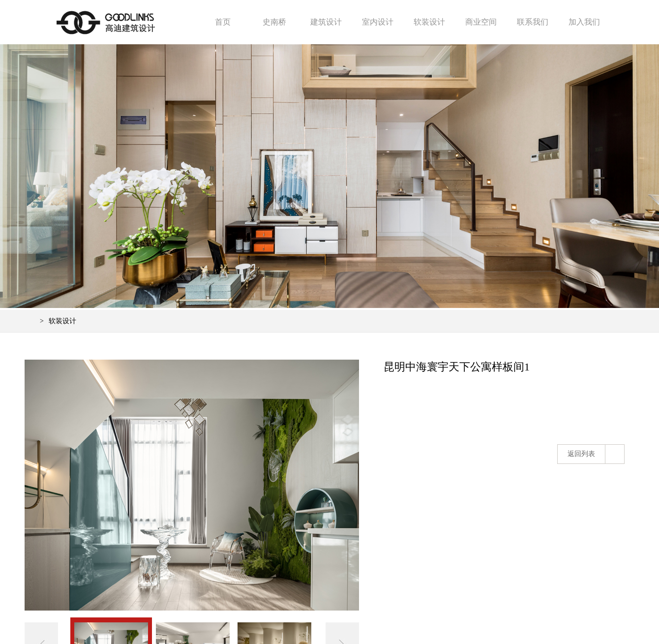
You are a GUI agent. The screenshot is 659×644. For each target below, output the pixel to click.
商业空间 (481, 22)
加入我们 (584, 22)
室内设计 (378, 22)
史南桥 (274, 22)
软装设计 (429, 22)
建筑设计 (326, 22)
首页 (223, 22)
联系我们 (533, 22)
